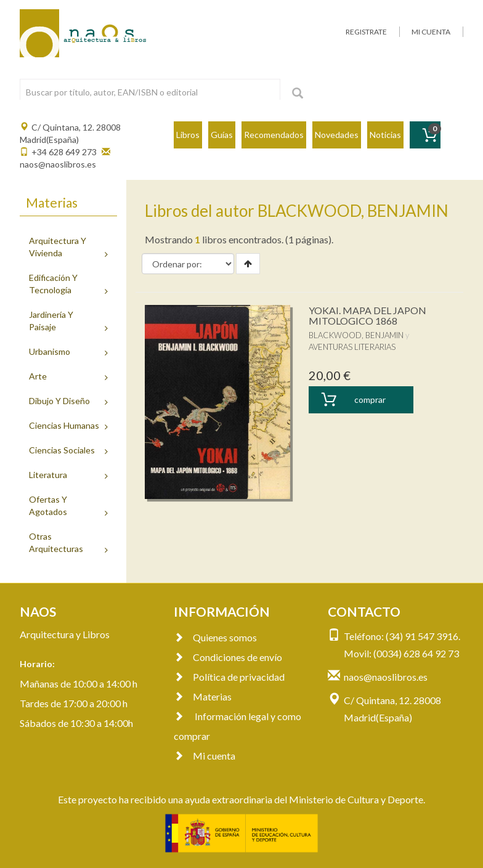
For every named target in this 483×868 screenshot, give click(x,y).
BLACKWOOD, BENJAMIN (356, 335)
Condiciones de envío (228, 657)
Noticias (385, 135)
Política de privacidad (229, 677)
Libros (188, 135)
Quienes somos (215, 637)
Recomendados (274, 135)
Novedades (337, 135)
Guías (222, 135)
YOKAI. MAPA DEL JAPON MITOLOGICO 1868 (367, 316)
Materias (203, 696)
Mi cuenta (205, 756)
